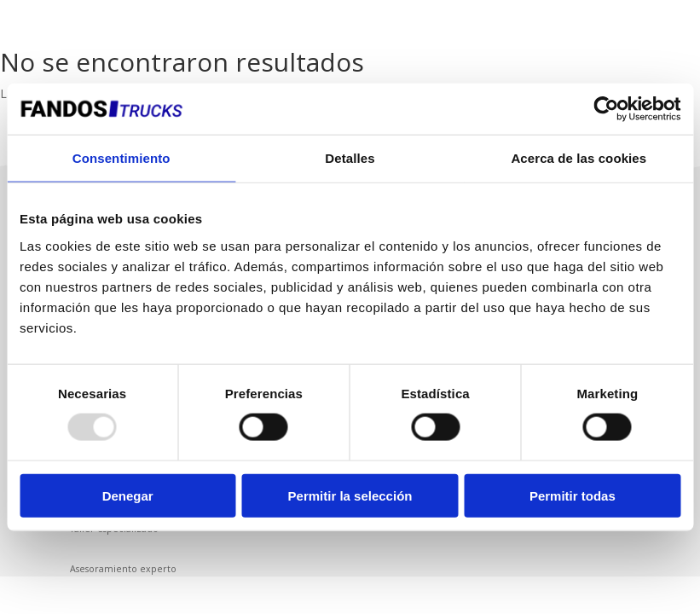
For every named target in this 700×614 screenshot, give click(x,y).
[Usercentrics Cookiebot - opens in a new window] (606, 109)
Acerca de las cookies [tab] (579, 158)
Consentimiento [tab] (121, 158)
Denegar (128, 495)
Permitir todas (573, 495)
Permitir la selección (350, 495)
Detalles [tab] (350, 158)
